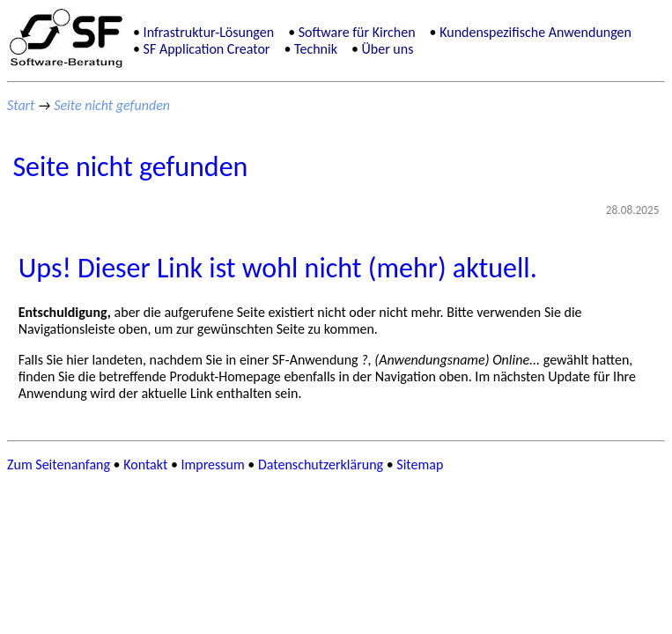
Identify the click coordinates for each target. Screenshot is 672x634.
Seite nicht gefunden (112, 105)
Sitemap (420, 464)
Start (21, 105)
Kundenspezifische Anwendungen (535, 32)
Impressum (213, 464)
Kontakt (145, 464)
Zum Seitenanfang (59, 464)
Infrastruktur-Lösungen (209, 32)
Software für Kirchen (357, 32)
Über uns (388, 49)
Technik (316, 49)
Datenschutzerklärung (321, 464)
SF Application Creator (207, 49)
